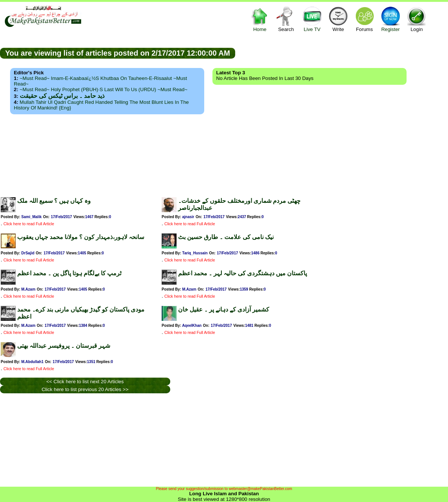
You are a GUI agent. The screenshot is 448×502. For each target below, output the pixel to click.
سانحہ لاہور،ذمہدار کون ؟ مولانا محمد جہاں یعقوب (81, 237)
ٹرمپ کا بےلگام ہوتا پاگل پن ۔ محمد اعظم (69, 273)
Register (391, 19)
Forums (364, 19)
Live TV (312, 19)
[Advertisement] (224, 154)
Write (338, 19)
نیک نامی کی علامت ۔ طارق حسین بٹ (226, 237)
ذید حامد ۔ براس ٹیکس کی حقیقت (62, 96)
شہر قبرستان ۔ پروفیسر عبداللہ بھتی (64, 346)
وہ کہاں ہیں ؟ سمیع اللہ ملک (54, 201)
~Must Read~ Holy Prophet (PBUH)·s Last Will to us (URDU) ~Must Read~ (104, 89)
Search (286, 19)
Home (260, 19)
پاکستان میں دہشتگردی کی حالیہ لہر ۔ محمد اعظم (242, 273)
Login (417, 19)
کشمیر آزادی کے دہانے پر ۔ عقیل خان (224, 309)
